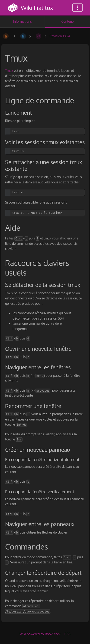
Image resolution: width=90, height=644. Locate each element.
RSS (67, 634)
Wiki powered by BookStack (40, 634)
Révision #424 (60, 36)
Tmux (9, 71)
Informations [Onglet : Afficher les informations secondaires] (22, 21)
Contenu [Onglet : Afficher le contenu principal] (67, 21)
